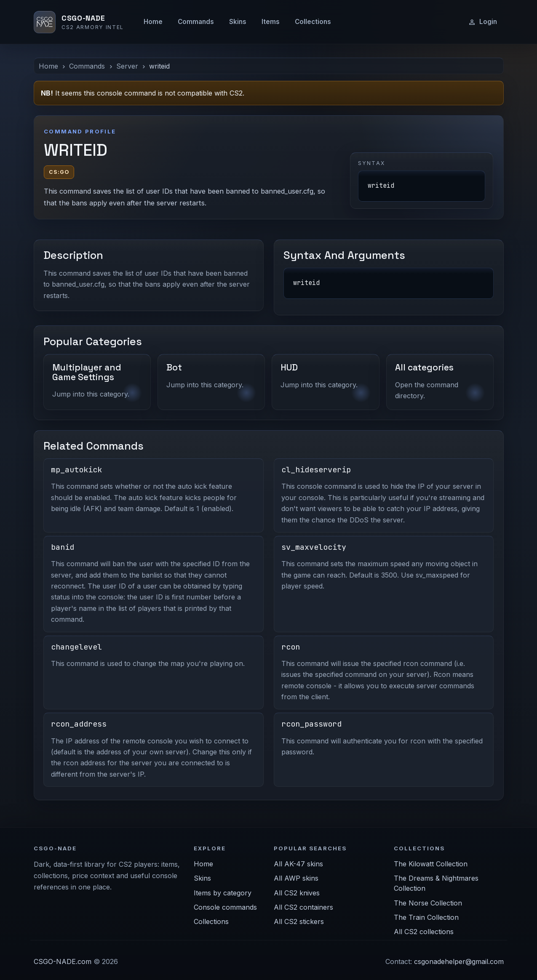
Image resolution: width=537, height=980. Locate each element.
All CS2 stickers (299, 921)
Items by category (223, 893)
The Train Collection (426, 917)
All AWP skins (296, 878)
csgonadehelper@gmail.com (459, 961)
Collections (313, 22)
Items (271, 22)
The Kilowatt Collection (431, 864)
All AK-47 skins (298, 864)
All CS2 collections (424, 932)
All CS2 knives (297, 893)
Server (127, 66)
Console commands (225, 907)
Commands (196, 22)
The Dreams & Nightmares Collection (436, 883)
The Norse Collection (428, 903)
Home (153, 22)
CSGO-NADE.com (63, 961)
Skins (238, 22)
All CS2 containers (303, 907)
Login (482, 22)
